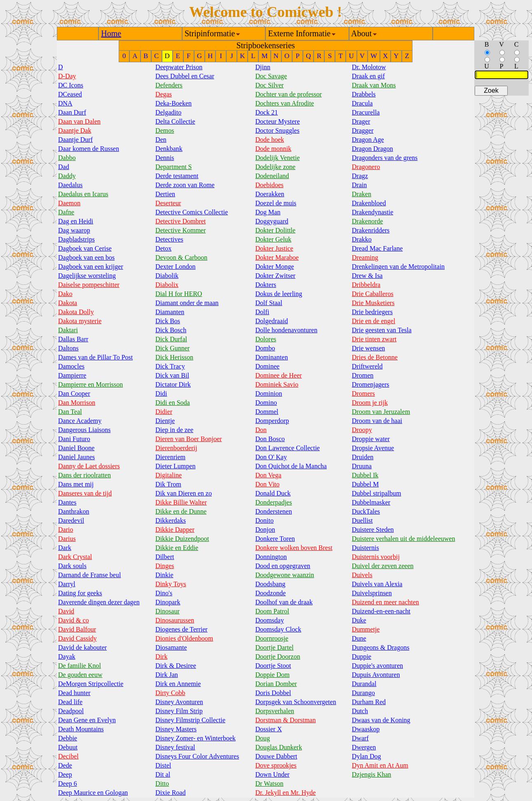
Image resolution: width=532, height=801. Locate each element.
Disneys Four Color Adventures (197, 756)
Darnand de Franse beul (89, 575)
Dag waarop (74, 230)
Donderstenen (274, 511)
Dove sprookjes (276, 765)
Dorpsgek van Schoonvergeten (296, 702)
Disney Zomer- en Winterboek (196, 738)
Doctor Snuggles (278, 130)
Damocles (71, 366)
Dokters (266, 285)
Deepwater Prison (179, 67)
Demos (165, 130)
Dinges (165, 566)
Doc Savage (271, 76)
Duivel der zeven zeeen (383, 566)
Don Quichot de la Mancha (291, 466)
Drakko (362, 239)
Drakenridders (371, 230)
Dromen (363, 375)
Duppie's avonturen (377, 666)
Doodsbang (271, 584)
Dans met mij (76, 484)
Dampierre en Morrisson (90, 384)
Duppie (362, 657)
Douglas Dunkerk (279, 747)
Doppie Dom (273, 675)
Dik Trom (168, 484)
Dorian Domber (276, 684)
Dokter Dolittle (275, 230)
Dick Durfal (171, 339)
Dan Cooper (74, 393)
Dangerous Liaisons (84, 430)
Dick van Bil (172, 375)
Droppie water (371, 439)
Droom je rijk (370, 403)
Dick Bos (168, 321)
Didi (161, 393)
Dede (65, 765)
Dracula (362, 103)
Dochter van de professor (289, 94)
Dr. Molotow (369, 67)
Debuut (68, 747)
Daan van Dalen (79, 121)
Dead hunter (74, 693)
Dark (65, 548)
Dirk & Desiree (176, 666)
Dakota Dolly (76, 312)
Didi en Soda (173, 403)
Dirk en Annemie (178, 684)
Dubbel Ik (365, 475)
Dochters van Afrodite (285, 103)
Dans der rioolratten (84, 475)
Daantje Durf (75, 140)
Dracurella (366, 112)
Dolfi (262, 312)
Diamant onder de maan (187, 303)
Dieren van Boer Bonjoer (189, 439)
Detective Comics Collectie (192, 212)
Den (161, 140)
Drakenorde (368, 221)
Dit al (163, 774)
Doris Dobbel (273, 693)
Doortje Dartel (275, 647)
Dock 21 (267, 112)
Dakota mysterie (80, 321)
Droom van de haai (377, 421)
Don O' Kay (271, 457)
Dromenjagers (371, 384)
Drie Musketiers (373, 303)
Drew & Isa (367, 276)
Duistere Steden (373, 530)
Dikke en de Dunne (181, 511)
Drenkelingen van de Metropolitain (398, 267)
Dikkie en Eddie (177, 548)
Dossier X (269, 729)
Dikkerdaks (171, 520)
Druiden (363, 457)
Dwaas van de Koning (381, 720)
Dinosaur (168, 611)
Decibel (68, 756)
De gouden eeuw (80, 675)
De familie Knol (80, 666)
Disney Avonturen (179, 702)
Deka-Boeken (173, 103)
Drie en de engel (374, 321)
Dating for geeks (80, 593)
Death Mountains (81, 729)
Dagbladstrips (76, 239)
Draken (362, 194)
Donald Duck (273, 493)
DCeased (70, 94)
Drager (361, 121)
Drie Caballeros (373, 294)
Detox (163, 248)
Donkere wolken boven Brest (294, 548)
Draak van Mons (374, 85)
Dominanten (272, 357)
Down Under (273, 774)
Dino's (164, 593)
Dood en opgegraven (283, 566)
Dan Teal (70, 412)
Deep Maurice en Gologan (93, 793)
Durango (363, 693)
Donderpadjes (274, 502)
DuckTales (366, 511)
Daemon (69, 203)
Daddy (67, 176)
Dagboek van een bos (86, 257)
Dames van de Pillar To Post (95, 357)
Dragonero (366, 167)
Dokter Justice (274, 248)
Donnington (271, 557)
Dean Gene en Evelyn (87, 720)
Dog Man (268, 212)
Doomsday (270, 620)
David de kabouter (82, 647)
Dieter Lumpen (175, 466)
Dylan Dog (367, 756)
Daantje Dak (75, 130)
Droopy (362, 430)
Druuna (362, 466)
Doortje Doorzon (278, 657)
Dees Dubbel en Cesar (185, 76)
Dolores (266, 339)
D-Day (67, 76)
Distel (163, 765)
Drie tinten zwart (374, 339)
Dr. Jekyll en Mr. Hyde (286, 793)
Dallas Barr (73, 339)
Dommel (267, 412)
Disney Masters (176, 729)
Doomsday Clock (279, 629)
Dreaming (365, 257)
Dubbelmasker (371, 502)
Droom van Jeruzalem (381, 412)
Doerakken (270, 194)
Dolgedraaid (272, 321)
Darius (67, 539)
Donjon (265, 530)
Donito (265, 520)
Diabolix (167, 285)
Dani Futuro (74, 439)
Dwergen (364, 747)
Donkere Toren (275, 539)
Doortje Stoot (273, 666)
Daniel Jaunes (76, 457)
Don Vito (268, 484)
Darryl (67, 584)
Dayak (67, 657)
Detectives (169, 239)
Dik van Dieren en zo (184, 493)
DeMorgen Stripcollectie (91, 684)
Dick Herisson (174, 357)
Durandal (364, 684)
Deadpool (71, 711)
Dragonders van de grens (385, 158)
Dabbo (67, 158)
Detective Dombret (180, 221)
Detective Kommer (180, 230)
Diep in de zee (174, 430)
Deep (65, 774)
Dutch (360, 711)
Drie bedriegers (372, 312)
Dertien (165, 194)
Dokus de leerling (279, 294)
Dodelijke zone (275, 167)
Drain (359, 185)
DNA (65, 103)
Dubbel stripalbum (377, 493)
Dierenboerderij (176, 448)
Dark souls (72, 566)
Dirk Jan (167, 675)
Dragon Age (368, 140)
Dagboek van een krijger (91, 267)
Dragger (363, 130)
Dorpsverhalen (275, 711)
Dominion (269, 393)
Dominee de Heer (279, 375)
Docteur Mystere (278, 121)
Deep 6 (68, 783)
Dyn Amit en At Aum (380, 765)
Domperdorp (272, 421)
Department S (173, 167)
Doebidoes (270, 185)
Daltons (68, 348)
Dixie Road (170, 793)
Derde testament (177, 176)
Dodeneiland (272, 176)
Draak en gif (368, 76)
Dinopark (168, 602)
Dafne (66, 212)
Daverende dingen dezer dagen (99, 602)
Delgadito (168, 112)
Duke (359, 620)
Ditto (162, 783)
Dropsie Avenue (373, 448)
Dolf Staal (269, 303)
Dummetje (366, 629)
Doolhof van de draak (284, 602)
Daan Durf (72, 112)
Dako (65, 294)
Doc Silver (270, 85)
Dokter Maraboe (277, 257)
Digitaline (169, 475)
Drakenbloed (369, 203)
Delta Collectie (175, 121)
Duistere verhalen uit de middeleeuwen (404, 539)
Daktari (68, 330)
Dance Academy (80, 421)
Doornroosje (272, 638)
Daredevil (71, 520)
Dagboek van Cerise (85, 248)
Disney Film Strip (179, 711)
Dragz (360, 176)
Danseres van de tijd (85, 493)
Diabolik (167, 276)
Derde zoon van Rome (185, 185)
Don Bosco (270, 439)
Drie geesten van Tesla (382, 330)
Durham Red (369, 702)
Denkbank (169, 149)
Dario (66, 530)
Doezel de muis (276, 203)
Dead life (70, 702)
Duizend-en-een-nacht (381, 611)
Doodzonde (271, 593)
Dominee (268, 366)
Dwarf (360, 738)
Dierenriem (170, 457)
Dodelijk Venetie (278, 158)
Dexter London (175, 267)
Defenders (169, 85)
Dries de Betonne (375, 357)
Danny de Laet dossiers (89, 466)
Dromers (363, 393)
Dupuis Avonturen (376, 675)
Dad (64, 167)
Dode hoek (270, 140)
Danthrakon (74, 511)
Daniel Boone (76, 448)
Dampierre (72, 375)
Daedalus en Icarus (83, 194)
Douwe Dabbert (277, 756)
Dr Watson (270, 783)
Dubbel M (365, 484)
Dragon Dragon (373, 149)
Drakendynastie (373, 212)
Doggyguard (272, 221)
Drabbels (364, 94)
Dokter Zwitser (275, 276)
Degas (164, 94)
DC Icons (71, 85)
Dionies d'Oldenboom (184, 638)
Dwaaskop (366, 729)
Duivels (362, 575)
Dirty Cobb (170, 693)
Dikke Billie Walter (181, 502)
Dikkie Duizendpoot (182, 539)
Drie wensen (368, 348)
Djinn (263, 67)
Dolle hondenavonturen (287, 330)
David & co (74, 620)
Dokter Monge (275, 267)
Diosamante (171, 647)
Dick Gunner (172, 348)
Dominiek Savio (277, 384)
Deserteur (168, 203)
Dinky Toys (171, 584)
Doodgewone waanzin (285, 575)
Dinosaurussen (175, 620)
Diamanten (170, 312)
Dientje (165, 421)
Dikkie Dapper (175, 530)
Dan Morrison (77, 403)
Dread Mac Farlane (377, 248)
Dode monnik (274, 149)
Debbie (68, 738)
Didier (164, 412)
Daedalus (70, 185)
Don (261, 430)
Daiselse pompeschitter (89, 285)
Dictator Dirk (173, 384)
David (66, 611)
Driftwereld (367, 366)
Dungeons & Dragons (381, 647)
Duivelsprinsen (372, 593)
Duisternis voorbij (376, 557)
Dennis (165, 158)
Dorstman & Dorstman (286, 720)
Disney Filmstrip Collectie (190, 720)
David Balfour (77, 629)
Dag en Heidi (76, 221)
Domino (266, 403)
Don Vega (268, 475)
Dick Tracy (170, 366)
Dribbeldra (366, 285)
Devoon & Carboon (181, 257)
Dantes (67, 502)
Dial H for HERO (179, 294)
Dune (359, 638)
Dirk (161, 657)
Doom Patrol (272, 611)
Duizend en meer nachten (386, 602)
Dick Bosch (171, 330)
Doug (263, 738)
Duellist (362, 520)
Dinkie (164, 575)
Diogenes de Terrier (182, 629)
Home (111, 33)
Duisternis (366, 548)
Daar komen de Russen (89, 149)
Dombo (265, 348)
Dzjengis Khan (372, 774)
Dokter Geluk (274, 239)
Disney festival (175, 747)
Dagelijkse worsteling (87, 276)
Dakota (68, 303)
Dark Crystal (75, 557)
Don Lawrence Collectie (288, 448)
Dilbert (165, 557)
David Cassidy (77, 638)
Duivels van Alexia (377, 584)
